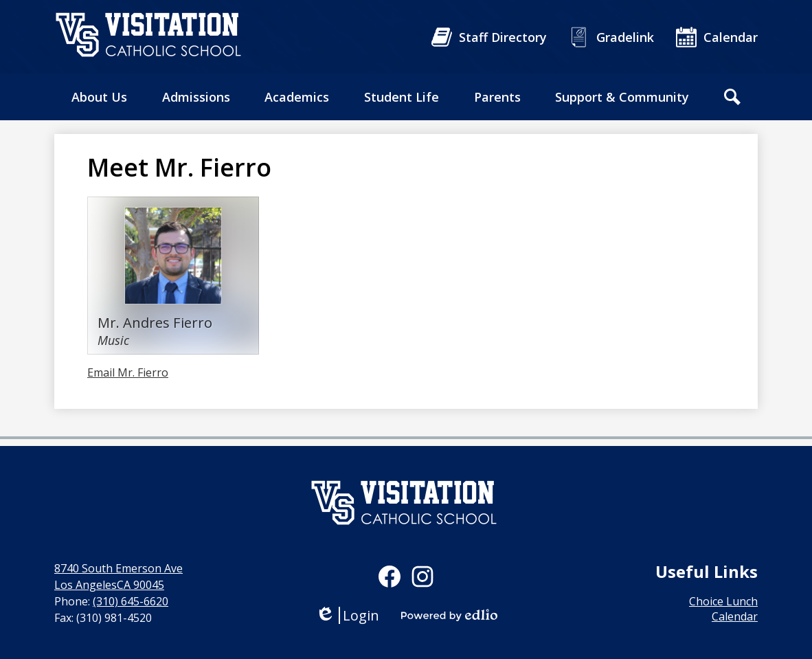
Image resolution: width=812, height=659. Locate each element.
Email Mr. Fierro (128, 372)
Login (347, 615)
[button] (99, 97)
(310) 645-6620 (131, 601)
